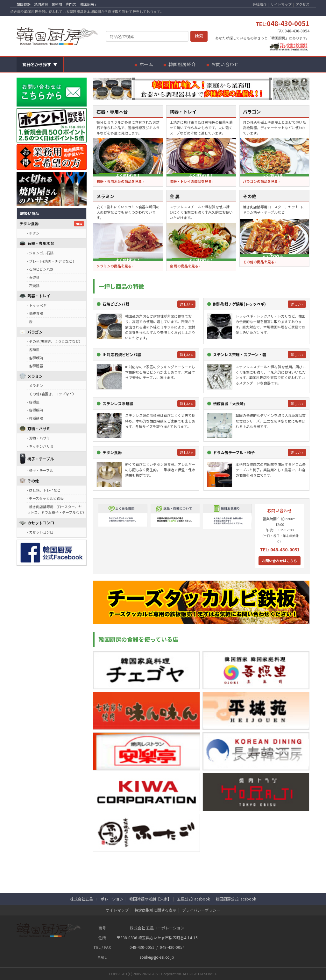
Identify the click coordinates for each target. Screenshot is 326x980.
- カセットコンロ (40, 532)
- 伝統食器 (35, 313)
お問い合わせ (225, 64)
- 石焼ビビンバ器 (40, 269)
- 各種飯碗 (35, 358)
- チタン (33, 233)
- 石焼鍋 (33, 286)
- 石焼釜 (33, 277)
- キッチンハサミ (40, 446)
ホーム (146, 64)
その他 (33, 481)
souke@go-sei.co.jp (157, 957)
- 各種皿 (33, 349)
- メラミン (35, 385)
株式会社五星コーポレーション (97, 899)
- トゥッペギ (37, 305)
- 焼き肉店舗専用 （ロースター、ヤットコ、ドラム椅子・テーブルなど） (57, 510)
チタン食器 (29, 223)
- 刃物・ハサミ (39, 438)
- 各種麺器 (35, 366)
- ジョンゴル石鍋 (40, 253)
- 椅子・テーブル (40, 470)
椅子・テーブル (41, 459)
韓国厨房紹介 (182, 64)
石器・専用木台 (41, 243)
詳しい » (186, 304)
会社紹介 (259, 4)
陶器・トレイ (39, 296)
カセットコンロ (41, 523)
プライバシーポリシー (201, 910)
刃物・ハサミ (39, 428)
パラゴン (35, 332)
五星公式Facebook (193, 899)
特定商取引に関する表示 (155, 910)
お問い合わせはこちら (280, 561)
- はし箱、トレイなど (44, 490)
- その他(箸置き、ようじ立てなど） (55, 341)
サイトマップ (281, 4)
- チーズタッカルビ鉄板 (45, 498)
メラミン (35, 376)
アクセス (303, 4)
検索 (199, 36)
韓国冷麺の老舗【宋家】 (150, 899)
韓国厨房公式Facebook (236, 899)
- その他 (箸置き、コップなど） (52, 394)
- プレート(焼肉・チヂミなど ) (51, 261)
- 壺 (30, 321)
